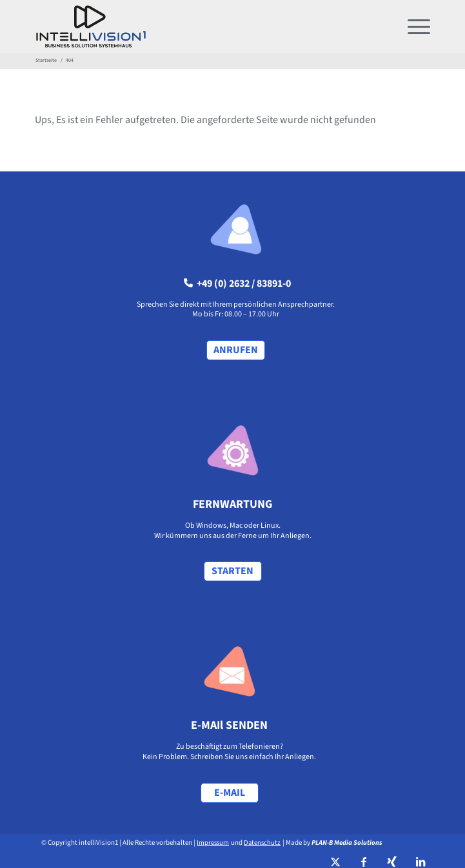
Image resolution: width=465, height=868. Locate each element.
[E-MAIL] (230, 793)
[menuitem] (412, 26)
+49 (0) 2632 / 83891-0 (237, 284)
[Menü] (412, 26)
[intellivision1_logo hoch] (193, 26)
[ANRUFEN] (236, 350)
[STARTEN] (233, 571)
